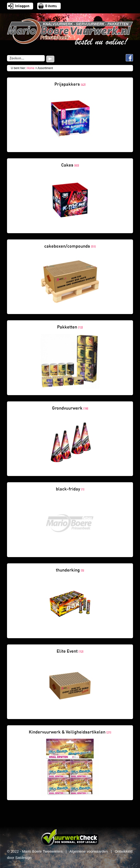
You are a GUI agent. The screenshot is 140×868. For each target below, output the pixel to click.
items (51, 6)
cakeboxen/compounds (70, 246)
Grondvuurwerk (70, 408)
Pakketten (70, 327)
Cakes (70, 165)
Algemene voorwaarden (88, 851)
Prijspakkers (70, 84)
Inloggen (22, 6)
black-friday (70, 489)
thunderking (70, 570)
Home (30, 68)
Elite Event (70, 651)
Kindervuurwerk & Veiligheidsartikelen (70, 732)
